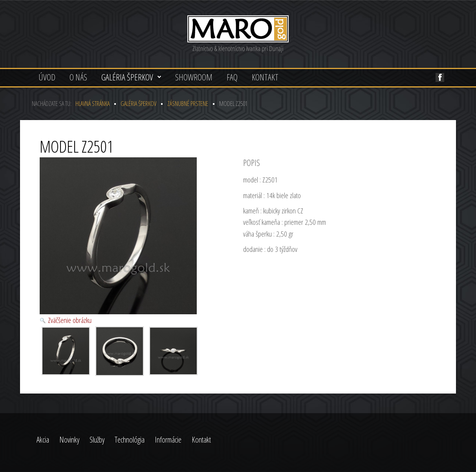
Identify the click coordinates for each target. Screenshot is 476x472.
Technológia (130, 440)
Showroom (194, 77)
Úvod (47, 77)
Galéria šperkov (127, 77)
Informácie (168, 440)
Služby (97, 440)
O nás (78, 77)
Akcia (43, 440)
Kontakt (265, 77)
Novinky (69, 440)
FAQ (232, 77)
